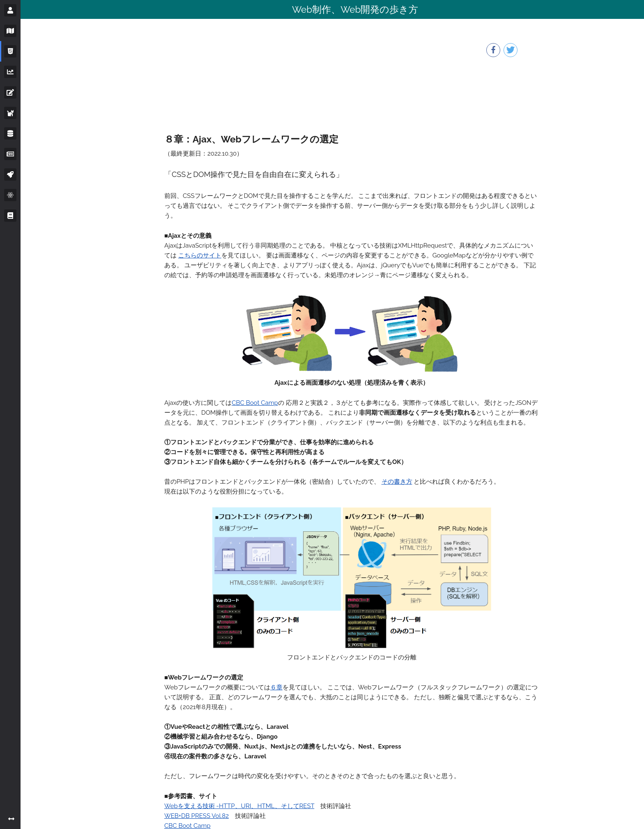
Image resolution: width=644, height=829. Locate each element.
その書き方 (397, 482)
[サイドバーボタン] (10, 10)
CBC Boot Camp (255, 403)
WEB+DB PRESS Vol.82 (197, 816)
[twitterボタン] (511, 50)
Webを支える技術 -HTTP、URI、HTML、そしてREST (239, 806)
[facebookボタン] (493, 50)
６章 (276, 687)
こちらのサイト (200, 255)
